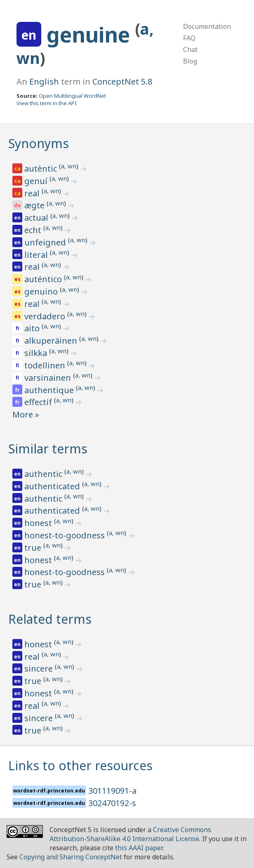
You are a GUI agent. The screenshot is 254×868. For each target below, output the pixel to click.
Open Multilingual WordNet (72, 96)
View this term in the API (47, 103)
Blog (190, 61)
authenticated (53, 486)
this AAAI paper (139, 848)
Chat (190, 50)
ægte (35, 205)
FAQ (189, 38)
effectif (39, 402)
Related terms (50, 619)
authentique (50, 390)
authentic (44, 474)
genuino (42, 291)
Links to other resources (80, 765)
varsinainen (49, 378)
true (34, 548)
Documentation (207, 26)
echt (34, 230)
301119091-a (112, 791)
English (44, 81)
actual (37, 218)
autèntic (42, 169)
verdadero (46, 316)
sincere (40, 669)
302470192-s (112, 803)
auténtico (44, 279)
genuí (37, 181)
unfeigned (46, 242)
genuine (91, 35)
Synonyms (39, 143)
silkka (37, 353)
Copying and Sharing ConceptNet (71, 857)
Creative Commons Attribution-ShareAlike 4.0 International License (130, 834)
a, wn (69, 166)
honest (39, 523)
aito (33, 328)
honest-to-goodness (66, 535)
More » (26, 414)
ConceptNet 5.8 (122, 81)
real (33, 193)
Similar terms (48, 449)
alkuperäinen (52, 341)
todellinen (46, 365)
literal (37, 255)
